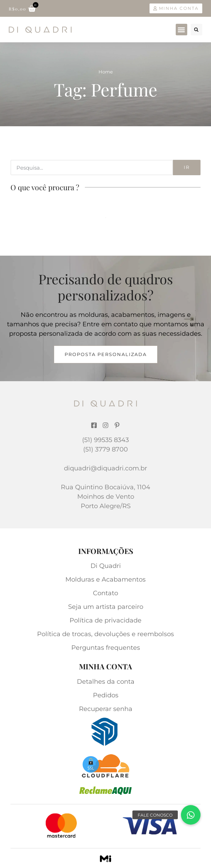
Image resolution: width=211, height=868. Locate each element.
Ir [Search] (187, 167)
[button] (181, 30)
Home (106, 72)
